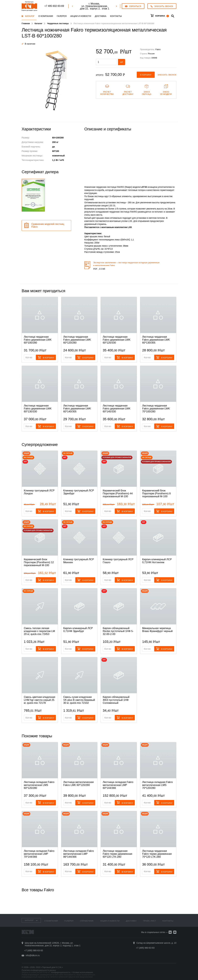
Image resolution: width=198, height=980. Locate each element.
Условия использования (83, 972)
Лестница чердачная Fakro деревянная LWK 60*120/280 (77, 340)
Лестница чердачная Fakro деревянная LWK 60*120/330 (117, 340)
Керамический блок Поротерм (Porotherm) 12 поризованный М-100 (39, 562)
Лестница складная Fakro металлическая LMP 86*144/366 (79, 854)
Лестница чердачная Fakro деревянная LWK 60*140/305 (77, 409)
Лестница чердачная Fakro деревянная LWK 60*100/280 (38, 340)
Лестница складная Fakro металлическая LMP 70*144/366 (39, 854)
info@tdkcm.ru (33, 955)
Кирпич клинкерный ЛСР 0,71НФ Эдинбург (78, 630)
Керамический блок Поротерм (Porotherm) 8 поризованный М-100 (156, 493)
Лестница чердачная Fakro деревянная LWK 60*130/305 (156, 340)
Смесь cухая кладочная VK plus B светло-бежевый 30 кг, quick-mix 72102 (79, 700)
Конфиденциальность (61, 972)
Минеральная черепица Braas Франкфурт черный (157, 630)
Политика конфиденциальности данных (39, 970)
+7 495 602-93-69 (54, 6)
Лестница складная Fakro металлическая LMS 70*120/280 (157, 785)
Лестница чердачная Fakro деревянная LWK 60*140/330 (117, 409)
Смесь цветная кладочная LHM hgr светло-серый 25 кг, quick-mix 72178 (40, 700)
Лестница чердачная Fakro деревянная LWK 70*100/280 (156, 409)
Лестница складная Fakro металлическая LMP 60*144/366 (118, 785)
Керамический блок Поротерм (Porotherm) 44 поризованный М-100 (118, 493)
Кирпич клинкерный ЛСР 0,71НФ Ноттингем (157, 561)
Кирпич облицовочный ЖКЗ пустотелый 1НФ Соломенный (116, 700)
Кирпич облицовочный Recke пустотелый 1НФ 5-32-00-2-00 (118, 631)
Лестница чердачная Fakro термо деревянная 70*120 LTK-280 (157, 854)
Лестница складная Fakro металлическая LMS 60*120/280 (39, 785)
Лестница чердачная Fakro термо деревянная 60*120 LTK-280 (117, 854)
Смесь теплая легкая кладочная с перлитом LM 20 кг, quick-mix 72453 (39, 631)
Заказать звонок (167, 75)
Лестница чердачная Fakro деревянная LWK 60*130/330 (38, 409)
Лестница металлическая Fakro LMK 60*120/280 (78, 784)
